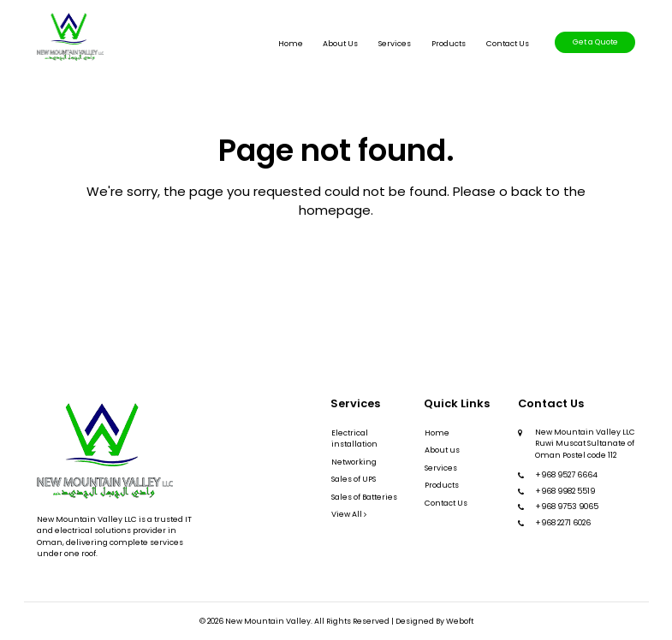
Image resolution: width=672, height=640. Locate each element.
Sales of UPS (354, 479)
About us (340, 44)
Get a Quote (595, 42)
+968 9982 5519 (565, 491)
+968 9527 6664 (566, 475)
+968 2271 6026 (563, 523)
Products (449, 44)
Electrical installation (354, 439)
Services (395, 44)
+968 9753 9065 (567, 507)
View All (349, 514)
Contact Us (508, 44)
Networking (354, 462)
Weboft (460, 621)
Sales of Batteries (364, 497)
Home (291, 44)
